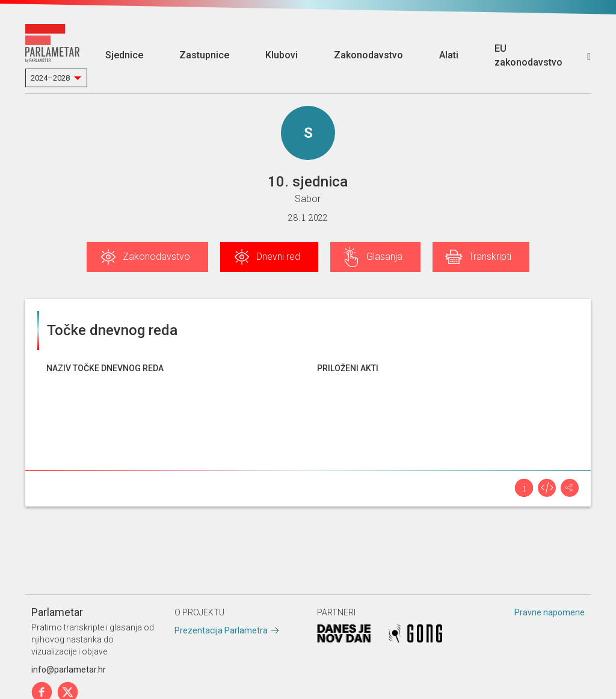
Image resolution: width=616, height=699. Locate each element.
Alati (449, 55)
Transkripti (490, 257)
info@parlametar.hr (69, 670)
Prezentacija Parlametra (221, 630)
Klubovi (282, 55)
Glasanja (384, 257)
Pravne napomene (550, 612)
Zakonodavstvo (368, 55)
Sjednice (124, 55)
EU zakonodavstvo (528, 55)
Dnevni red (278, 257)
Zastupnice (204, 55)
